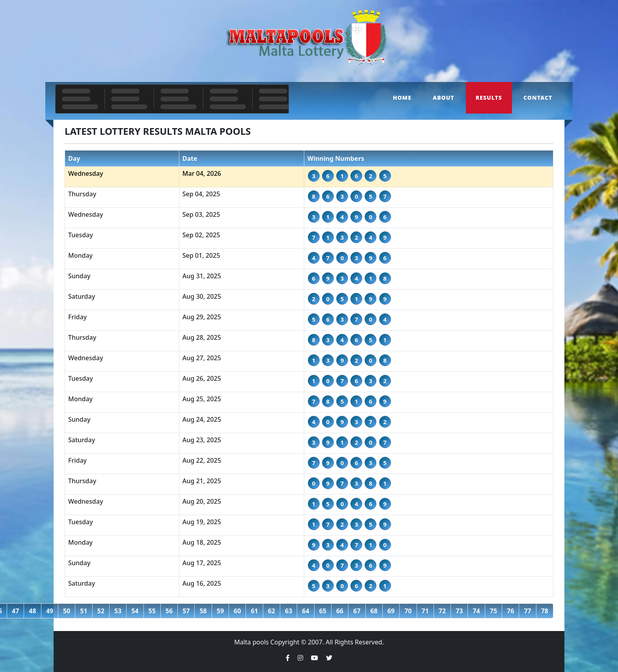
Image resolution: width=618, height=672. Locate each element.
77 (527, 611)
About (444, 98)
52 (101, 611)
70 (408, 611)
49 (50, 611)
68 (374, 611)
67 (357, 611)
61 (254, 611)
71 (425, 611)
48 (32, 611)
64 (305, 611)
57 (186, 611)
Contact (538, 98)
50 (67, 611)
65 (323, 611)
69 (391, 611)
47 (15, 611)
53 (118, 611)
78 (545, 611)
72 (442, 611)
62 (272, 611)
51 (84, 611)
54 (135, 611)
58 (203, 611)
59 (220, 611)
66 (340, 611)
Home (402, 98)
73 (459, 611)
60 (237, 611)
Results (489, 98)
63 (289, 611)
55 (152, 611)
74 (476, 611)
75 (493, 611)
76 (510, 611)
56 (169, 611)
